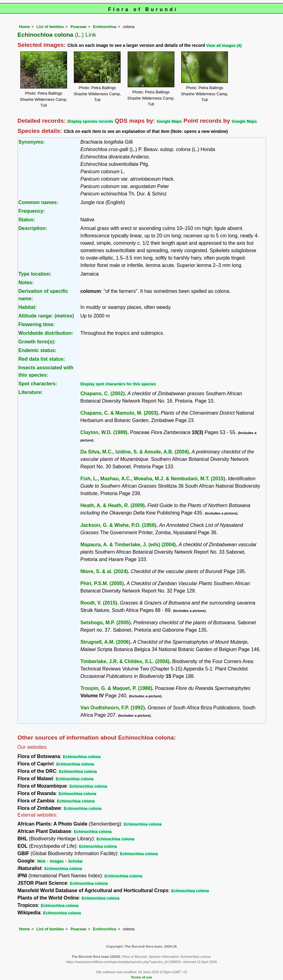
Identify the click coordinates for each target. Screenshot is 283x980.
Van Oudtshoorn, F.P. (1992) (113, 708)
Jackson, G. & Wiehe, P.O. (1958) (118, 525)
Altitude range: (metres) (46, 316)
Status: (27, 220)
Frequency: (32, 211)
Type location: (35, 274)
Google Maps (169, 121)
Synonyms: (32, 142)
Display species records (90, 121)
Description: (33, 228)
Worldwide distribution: (46, 333)
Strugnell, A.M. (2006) (105, 642)
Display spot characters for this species (118, 384)
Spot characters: (38, 384)
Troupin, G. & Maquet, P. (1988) (116, 688)
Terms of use (142, 977)
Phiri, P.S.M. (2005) (102, 583)
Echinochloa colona (82, 757)
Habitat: (28, 307)
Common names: (38, 202)
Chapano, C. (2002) (102, 394)
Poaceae (78, 27)
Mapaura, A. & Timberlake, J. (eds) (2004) (128, 545)
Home (25, 27)
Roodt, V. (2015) (99, 603)
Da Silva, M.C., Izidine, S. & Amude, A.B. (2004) (135, 452)
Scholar (75, 861)
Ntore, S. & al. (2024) (104, 571)
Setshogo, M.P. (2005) (105, 623)
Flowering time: (37, 324)
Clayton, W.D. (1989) (104, 432)
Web (41, 861)
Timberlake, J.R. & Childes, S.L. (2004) (125, 661)
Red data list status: (42, 359)
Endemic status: (38, 350)
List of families (50, 27)
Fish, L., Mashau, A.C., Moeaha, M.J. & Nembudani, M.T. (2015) (153, 479)
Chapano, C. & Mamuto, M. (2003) (119, 413)
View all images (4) (224, 45)
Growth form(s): (37, 342)
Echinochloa (105, 27)
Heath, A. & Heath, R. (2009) (112, 505)
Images (57, 861)
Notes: (26, 283)
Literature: (31, 392)
